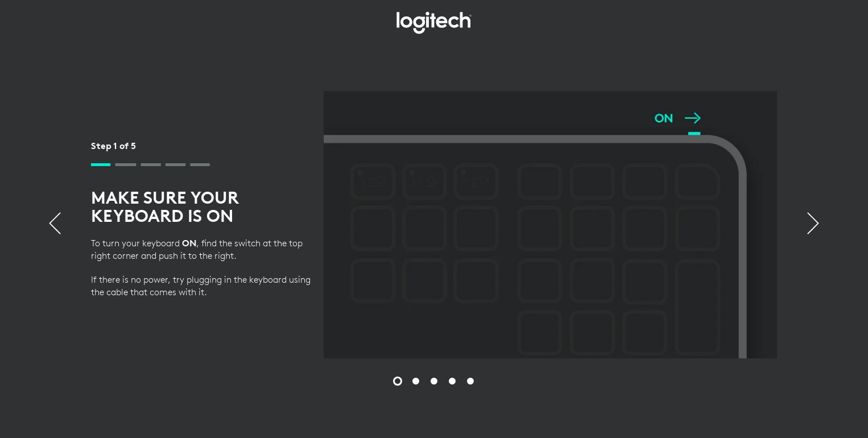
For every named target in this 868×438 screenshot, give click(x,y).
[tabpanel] (434, 225)
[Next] (813, 225)
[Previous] (55, 225)
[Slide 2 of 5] (416, 381)
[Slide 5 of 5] (470, 381)
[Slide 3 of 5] (434, 381)
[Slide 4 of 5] (452, 381)
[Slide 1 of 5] (398, 381)
